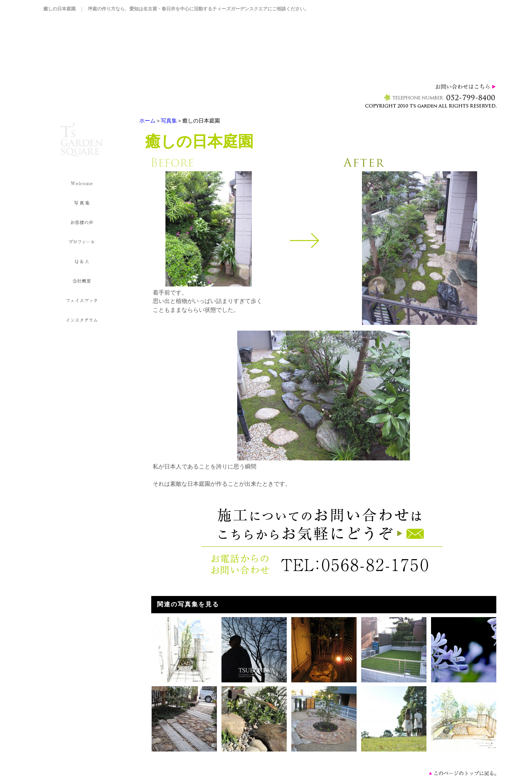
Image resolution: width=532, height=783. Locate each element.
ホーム (147, 121)
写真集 (169, 121)
